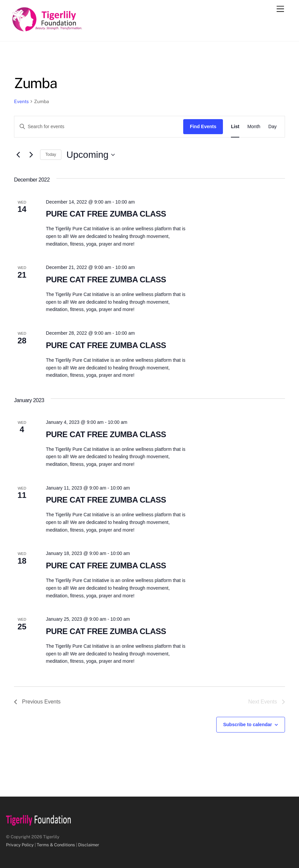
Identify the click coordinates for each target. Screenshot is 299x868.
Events (21, 101)
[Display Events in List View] (235, 127)
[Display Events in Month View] (254, 127)
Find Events (203, 126)
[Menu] (280, 9)
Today (51, 155)
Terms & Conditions (56, 845)
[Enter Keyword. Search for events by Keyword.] (99, 127)
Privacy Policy (20, 845)
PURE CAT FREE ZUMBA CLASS (106, 214)
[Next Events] (31, 155)
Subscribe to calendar (248, 725)
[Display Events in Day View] (272, 127)
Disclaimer (89, 845)
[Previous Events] (18, 155)
